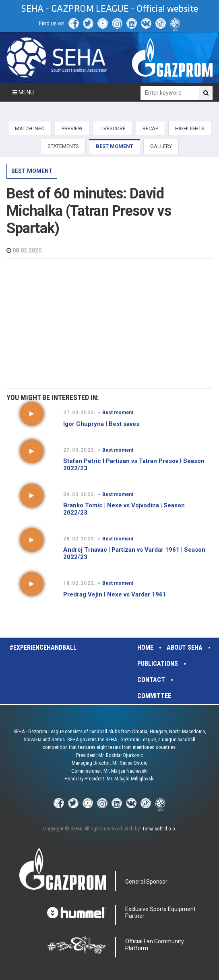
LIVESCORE (113, 128)
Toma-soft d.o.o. (159, 829)
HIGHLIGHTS (190, 128)
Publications (158, 664)
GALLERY (161, 146)
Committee (154, 696)
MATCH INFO (30, 128)
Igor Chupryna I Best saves (101, 424)
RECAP (150, 128)
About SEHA (185, 647)
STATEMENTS (63, 146)
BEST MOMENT (115, 146)
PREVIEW (72, 128)
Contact (151, 680)
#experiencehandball (43, 647)
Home (145, 647)
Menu (23, 92)
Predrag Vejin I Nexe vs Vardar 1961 (115, 594)
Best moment (32, 171)
